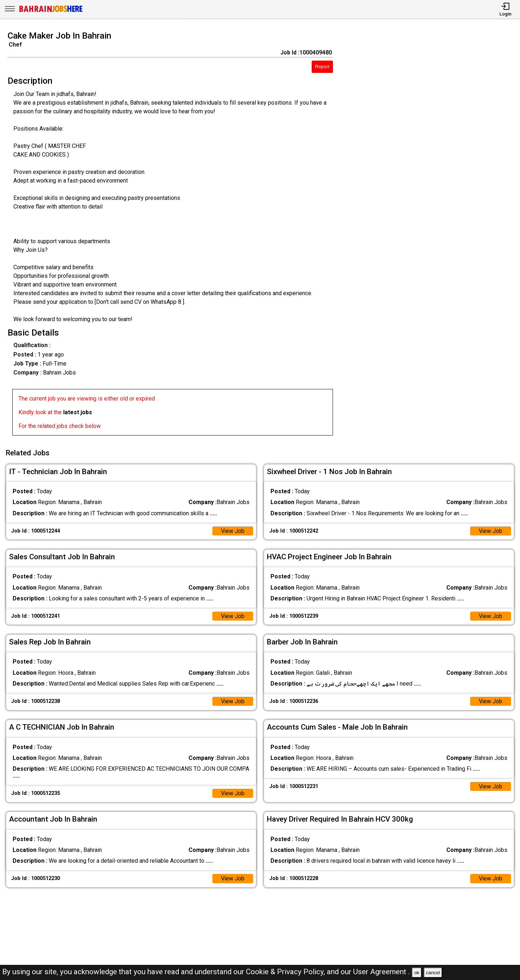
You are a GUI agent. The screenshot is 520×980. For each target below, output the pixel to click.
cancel (433, 973)
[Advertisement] (433, 235)
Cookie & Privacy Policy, (286, 972)
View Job (233, 530)
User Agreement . (382, 972)
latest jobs (78, 412)
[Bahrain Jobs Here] (51, 11)
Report (322, 67)
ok (417, 973)
